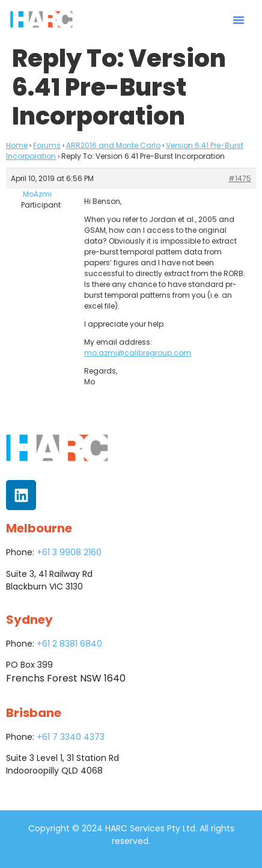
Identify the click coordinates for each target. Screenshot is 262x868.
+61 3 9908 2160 (69, 552)
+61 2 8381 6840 (69, 644)
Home (17, 145)
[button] (239, 20)
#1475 (240, 178)
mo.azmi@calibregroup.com (138, 353)
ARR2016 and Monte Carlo (113, 145)
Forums (47, 145)
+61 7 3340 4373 (71, 737)
